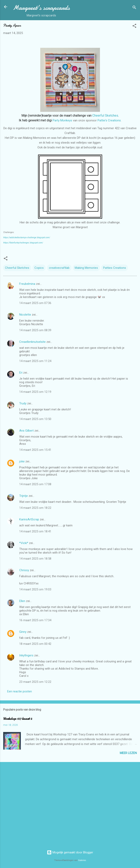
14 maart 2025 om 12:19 (35, 392)
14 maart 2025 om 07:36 (35, 303)
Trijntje (24, 496)
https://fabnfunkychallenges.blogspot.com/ (23, 243)
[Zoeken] (134, 8)
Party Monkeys (62, 120)
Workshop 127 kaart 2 (18, 719)
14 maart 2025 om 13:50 (35, 419)
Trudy (23, 403)
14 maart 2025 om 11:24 (35, 361)
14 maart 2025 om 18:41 (35, 531)
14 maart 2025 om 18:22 (35, 508)
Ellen (22, 601)
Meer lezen (128, 753)
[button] (134, 26)
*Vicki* (24, 543)
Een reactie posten (20, 691)
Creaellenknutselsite (32, 342)
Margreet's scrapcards (41, 8)
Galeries (82, 860)
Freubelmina (27, 284)
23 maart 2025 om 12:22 (35, 682)
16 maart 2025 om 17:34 (35, 620)
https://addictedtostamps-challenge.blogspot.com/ (27, 237)
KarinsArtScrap (29, 519)
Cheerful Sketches (105, 115)
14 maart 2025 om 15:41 (35, 450)
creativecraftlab (59, 268)
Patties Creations (115, 268)
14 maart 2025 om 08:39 (35, 330)
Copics (39, 268)
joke (22, 461)
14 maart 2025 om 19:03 (35, 589)
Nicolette (25, 315)
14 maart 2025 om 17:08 (35, 484)
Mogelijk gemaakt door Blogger (70, 852)
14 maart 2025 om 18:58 (35, 559)
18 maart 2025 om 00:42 (35, 644)
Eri (21, 373)
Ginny (23, 632)
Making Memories (86, 268)
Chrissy (24, 570)
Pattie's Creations (109, 120)
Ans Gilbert (27, 431)
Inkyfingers (26, 655)
